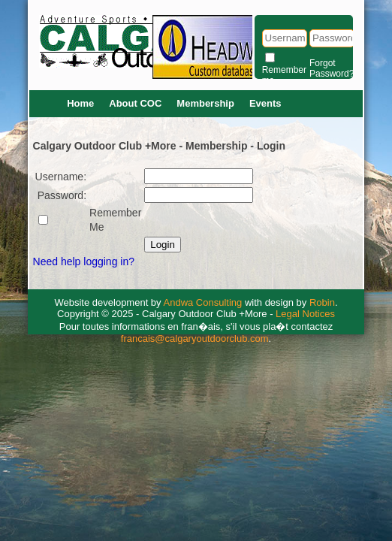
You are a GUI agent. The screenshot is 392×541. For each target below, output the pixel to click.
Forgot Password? (332, 68)
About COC (135, 103)
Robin (322, 302)
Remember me (284, 75)
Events (265, 103)
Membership (205, 103)
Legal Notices (305, 314)
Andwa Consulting (203, 302)
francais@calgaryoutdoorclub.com (195, 339)
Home (80, 103)
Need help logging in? (84, 261)
